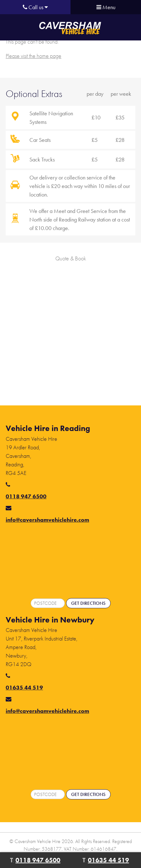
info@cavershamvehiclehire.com (47, 520)
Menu (106, 7)
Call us (35, 7)
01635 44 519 (24, 687)
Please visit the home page (34, 56)
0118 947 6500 (26, 496)
